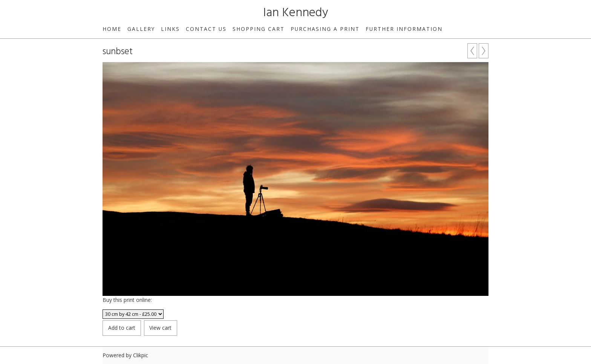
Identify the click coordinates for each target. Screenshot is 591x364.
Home (112, 29)
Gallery (141, 29)
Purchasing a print (325, 29)
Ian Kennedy (296, 13)
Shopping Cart (259, 29)
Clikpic (141, 355)
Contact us (206, 29)
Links (170, 29)
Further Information (404, 29)
